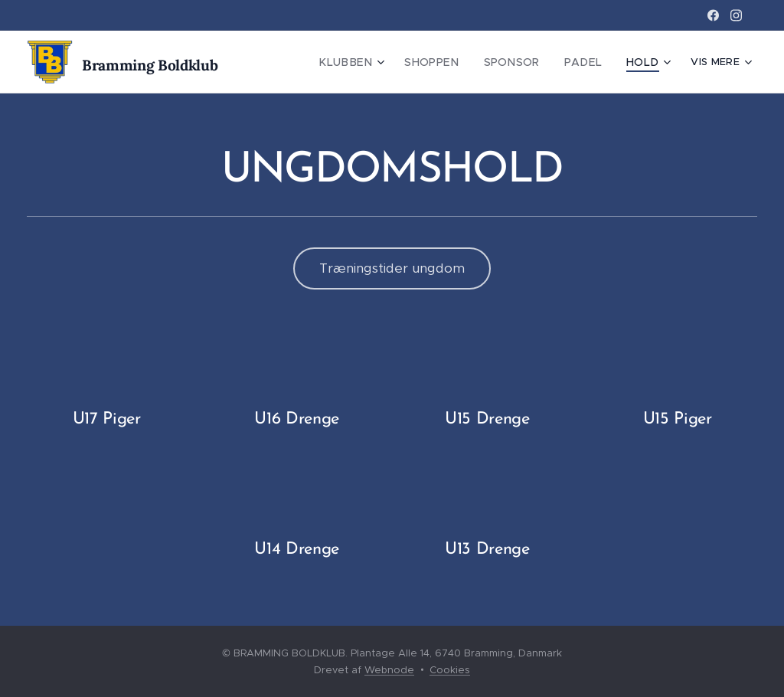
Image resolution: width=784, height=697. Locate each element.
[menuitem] (372, 62)
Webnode (389, 670)
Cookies (450, 670)
